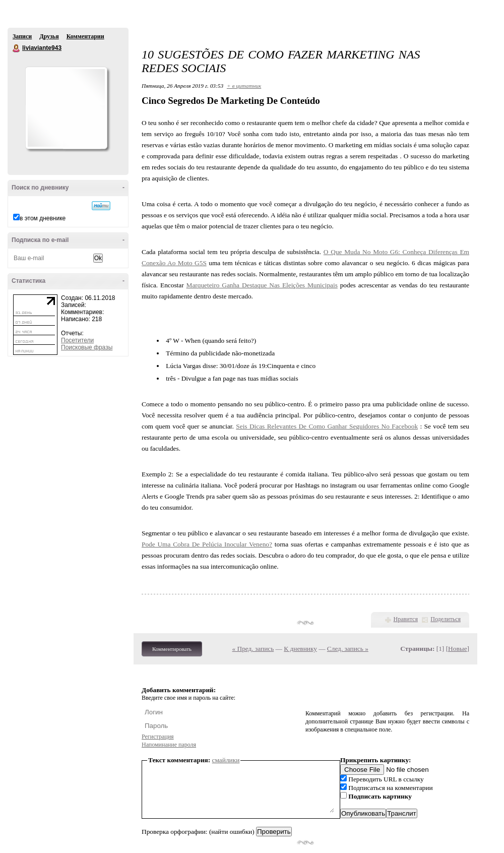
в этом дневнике (43, 218)
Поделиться (446, 619)
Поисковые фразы (87, 347)
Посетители (77, 340)
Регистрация (158, 737)
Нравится (406, 619)
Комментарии (85, 36)
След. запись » (348, 649)
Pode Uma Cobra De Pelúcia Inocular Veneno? (207, 544)
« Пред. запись (253, 649)
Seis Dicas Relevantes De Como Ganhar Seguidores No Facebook (327, 426)
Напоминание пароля (169, 745)
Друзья (49, 36)
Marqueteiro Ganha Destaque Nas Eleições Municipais (262, 285)
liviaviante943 (17, 48)
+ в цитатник (244, 86)
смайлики (226, 760)
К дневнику (300, 649)
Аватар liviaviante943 (66, 108)
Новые (457, 649)
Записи (22, 36)
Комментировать (172, 649)
